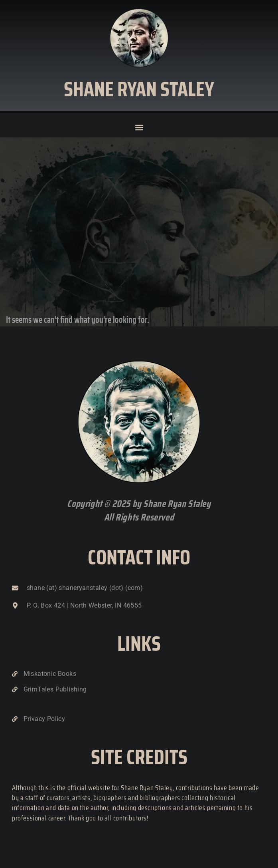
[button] (139, 128)
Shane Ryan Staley (139, 89)
